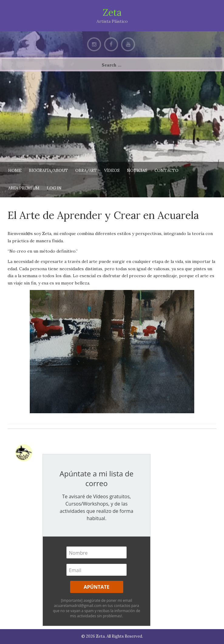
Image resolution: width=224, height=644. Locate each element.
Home (15, 170)
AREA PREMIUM (24, 188)
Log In (54, 188)
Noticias (137, 170)
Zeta (112, 12)
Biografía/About (48, 170)
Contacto (166, 170)
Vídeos (112, 170)
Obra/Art (86, 170)
